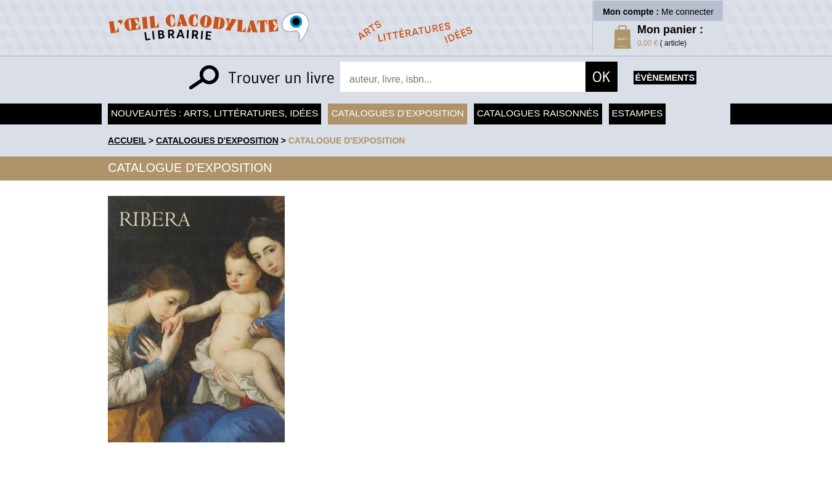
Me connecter (687, 12)
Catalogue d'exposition (347, 140)
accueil (127, 140)
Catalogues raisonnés (538, 113)
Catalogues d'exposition (397, 113)
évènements (665, 78)
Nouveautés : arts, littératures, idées (214, 113)
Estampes (638, 113)
